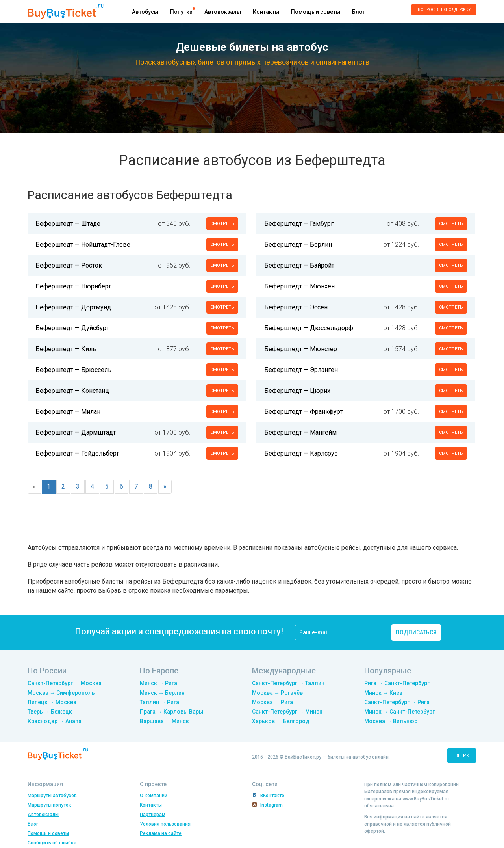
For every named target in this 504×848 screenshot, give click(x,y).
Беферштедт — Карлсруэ (301, 453)
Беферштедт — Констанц (72, 391)
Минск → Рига (158, 683)
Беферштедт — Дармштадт (76, 432)
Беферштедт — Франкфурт (303, 412)
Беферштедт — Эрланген (301, 370)
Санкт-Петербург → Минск (287, 712)
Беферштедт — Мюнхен (299, 286)
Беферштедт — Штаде (68, 224)
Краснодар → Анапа (55, 721)
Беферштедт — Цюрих (297, 391)
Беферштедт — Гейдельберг (77, 453)
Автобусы (145, 12)
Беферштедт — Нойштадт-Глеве (83, 245)
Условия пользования (165, 824)
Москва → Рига (272, 702)
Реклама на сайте (161, 833)
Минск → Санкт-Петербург (399, 712)
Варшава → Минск (164, 721)
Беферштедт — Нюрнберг (73, 286)
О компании (154, 796)
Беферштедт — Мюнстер (301, 349)
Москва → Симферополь (61, 693)
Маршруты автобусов (52, 796)
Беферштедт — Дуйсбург (72, 328)
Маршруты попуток (49, 805)
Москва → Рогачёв (277, 693)
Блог (359, 12)
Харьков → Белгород (281, 721)
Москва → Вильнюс (391, 721)
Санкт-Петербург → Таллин (288, 683)
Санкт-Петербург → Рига (397, 702)
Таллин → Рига (159, 702)
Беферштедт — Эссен (296, 307)
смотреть (222, 224)
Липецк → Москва (52, 702)
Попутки (181, 12)
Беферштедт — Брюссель (73, 370)
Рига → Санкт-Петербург (397, 683)
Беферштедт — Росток (69, 265)
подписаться (416, 632)
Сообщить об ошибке (52, 843)
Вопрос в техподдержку (444, 10)
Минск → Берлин (162, 693)
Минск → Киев (383, 693)
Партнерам (153, 815)
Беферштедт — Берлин (298, 245)
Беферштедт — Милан (68, 412)
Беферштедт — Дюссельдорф (309, 328)
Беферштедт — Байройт (299, 265)
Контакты (266, 12)
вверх (462, 756)
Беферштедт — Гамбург (299, 224)
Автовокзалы (223, 12)
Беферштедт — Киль (66, 349)
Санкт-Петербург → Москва (65, 683)
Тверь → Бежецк (50, 712)
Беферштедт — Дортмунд (73, 307)
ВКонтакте (272, 796)
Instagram (271, 805)
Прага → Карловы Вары (171, 712)
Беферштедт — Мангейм (300, 432)
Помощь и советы (316, 12)
